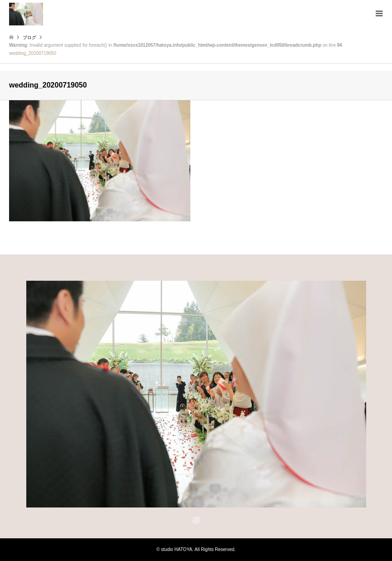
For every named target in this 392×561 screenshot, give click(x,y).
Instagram (196, 520)
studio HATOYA (177, 549)
